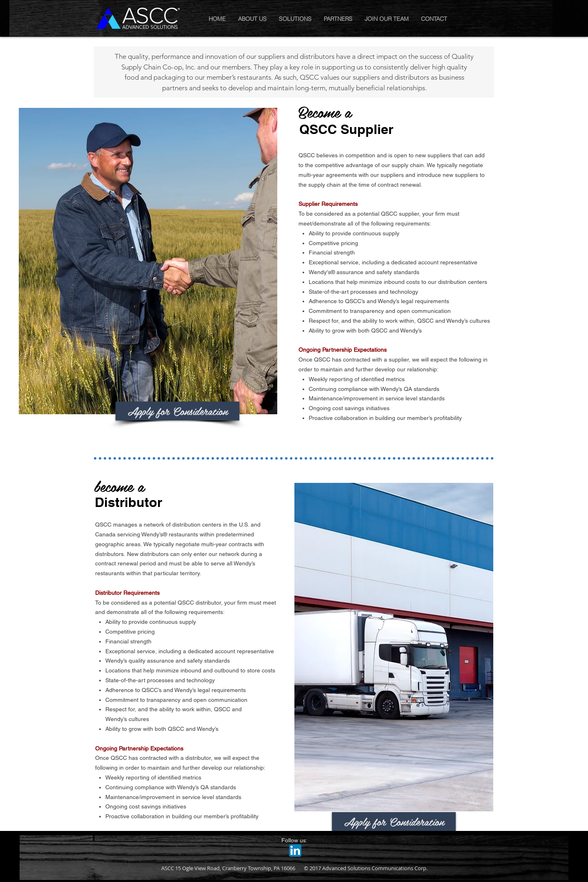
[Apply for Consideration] (177, 411)
